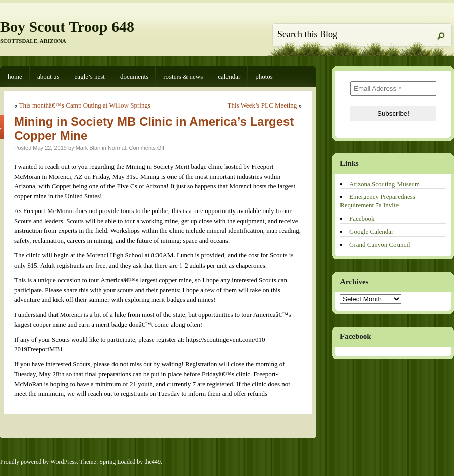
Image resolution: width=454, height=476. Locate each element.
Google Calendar (371, 231)
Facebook (362, 218)
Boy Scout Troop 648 (67, 27)
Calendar (229, 76)
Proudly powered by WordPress (38, 462)
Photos (264, 76)
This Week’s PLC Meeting (262, 105)
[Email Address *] (393, 89)
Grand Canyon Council (380, 245)
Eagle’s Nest (90, 76)
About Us (48, 76)
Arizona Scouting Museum (384, 184)
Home (15, 76)
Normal (117, 148)
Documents (134, 76)
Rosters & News (183, 76)
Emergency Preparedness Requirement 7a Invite (378, 201)
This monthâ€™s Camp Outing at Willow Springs (85, 105)
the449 (153, 462)
